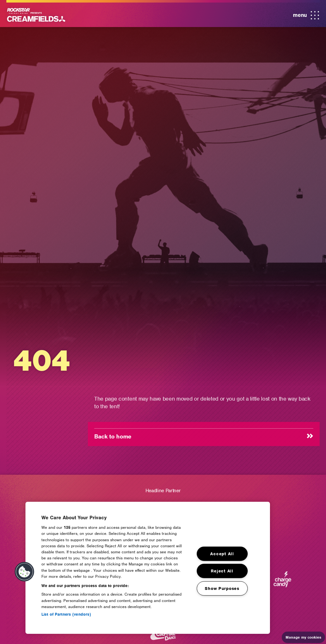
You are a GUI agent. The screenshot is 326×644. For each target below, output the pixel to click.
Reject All (222, 571)
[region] (148, 568)
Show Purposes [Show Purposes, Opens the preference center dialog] (222, 588)
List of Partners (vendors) (66, 614)
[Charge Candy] (282, 582)
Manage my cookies (303, 637)
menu (306, 16)
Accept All (222, 554)
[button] (25, 572)
